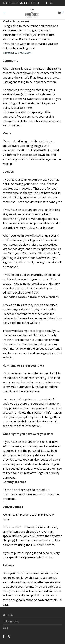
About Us (8, 615)
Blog (5, 628)
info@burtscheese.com (17, 53)
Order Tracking (11, 621)
